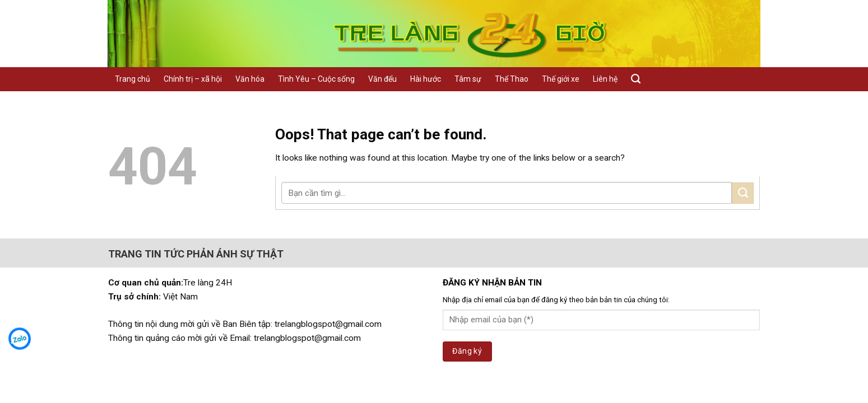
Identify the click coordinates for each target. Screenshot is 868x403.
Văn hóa (250, 79)
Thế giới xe (561, 79)
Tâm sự (468, 79)
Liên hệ (605, 79)
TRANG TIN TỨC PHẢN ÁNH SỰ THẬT (196, 254)
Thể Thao (512, 79)
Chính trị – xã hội (193, 79)
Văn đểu (382, 79)
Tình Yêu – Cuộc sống (316, 79)
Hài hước (426, 79)
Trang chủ (133, 79)
